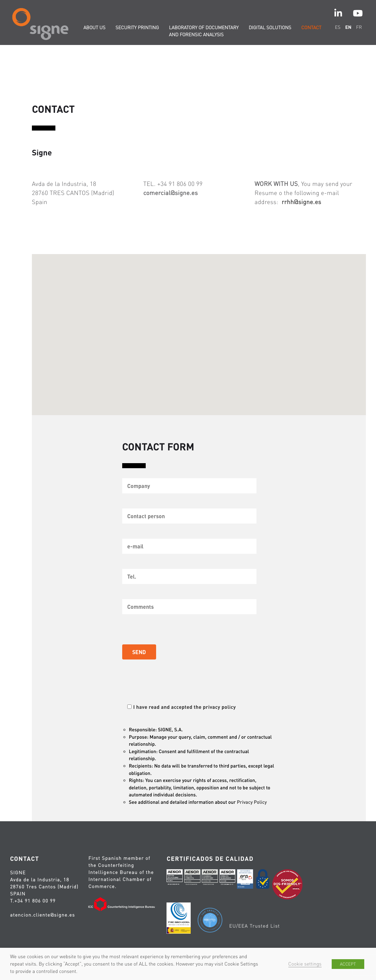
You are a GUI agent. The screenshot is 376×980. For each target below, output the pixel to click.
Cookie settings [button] (305, 964)
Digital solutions (270, 28)
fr (359, 27)
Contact (312, 28)
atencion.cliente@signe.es (42, 915)
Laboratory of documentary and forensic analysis (204, 31)
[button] (200, 331)
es (338, 27)
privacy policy (221, 707)
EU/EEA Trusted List (254, 926)
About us (94, 28)
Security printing (137, 28)
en (348, 27)
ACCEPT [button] (348, 964)
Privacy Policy (253, 802)
